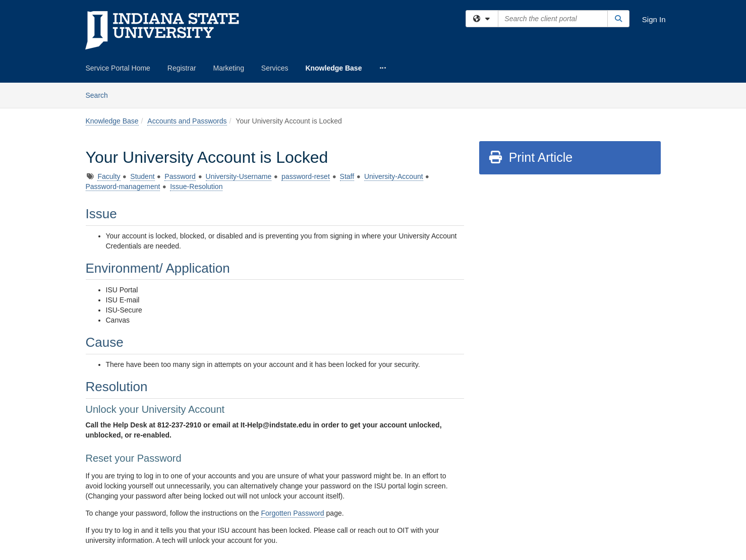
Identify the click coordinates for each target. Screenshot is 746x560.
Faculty (109, 176)
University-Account (394, 176)
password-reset (306, 176)
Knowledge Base (333, 68)
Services (275, 68)
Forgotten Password (292, 513)
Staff (347, 176)
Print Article (530, 157)
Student (142, 176)
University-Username (239, 176)
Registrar (182, 68)
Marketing (228, 68)
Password (180, 176)
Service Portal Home (118, 68)
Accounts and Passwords (187, 121)
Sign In (654, 19)
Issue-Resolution (196, 186)
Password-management (123, 186)
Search (101, 95)
